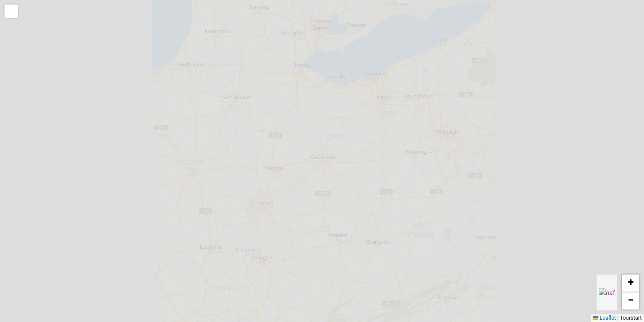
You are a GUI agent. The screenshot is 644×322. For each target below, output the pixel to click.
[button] (12, 12)
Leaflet (604, 318)
